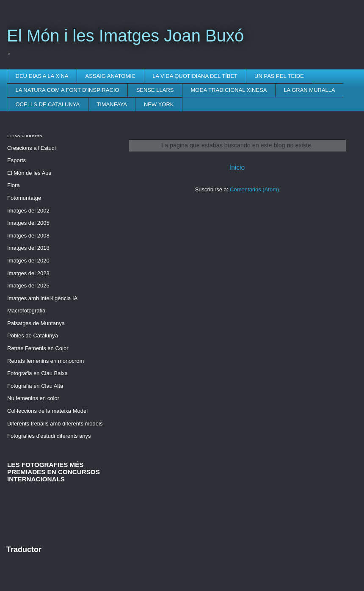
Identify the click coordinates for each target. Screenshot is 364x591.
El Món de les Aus (29, 173)
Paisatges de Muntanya (36, 323)
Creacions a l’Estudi (32, 148)
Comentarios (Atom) (254, 189)
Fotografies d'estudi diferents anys (49, 436)
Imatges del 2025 (28, 286)
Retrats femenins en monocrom (45, 361)
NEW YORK (159, 104)
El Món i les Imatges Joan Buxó (125, 36)
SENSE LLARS (155, 90)
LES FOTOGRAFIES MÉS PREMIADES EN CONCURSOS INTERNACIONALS (54, 472)
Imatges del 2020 (28, 261)
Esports (17, 160)
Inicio (237, 167)
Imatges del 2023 (28, 273)
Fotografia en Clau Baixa (37, 373)
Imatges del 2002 (28, 211)
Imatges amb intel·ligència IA (42, 298)
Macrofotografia (26, 311)
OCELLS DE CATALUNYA (48, 104)
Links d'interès (25, 135)
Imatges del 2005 (28, 223)
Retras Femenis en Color (38, 348)
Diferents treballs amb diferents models (55, 424)
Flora (14, 185)
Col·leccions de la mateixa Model (47, 411)
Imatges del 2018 (28, 248)
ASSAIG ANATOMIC (111, 76)
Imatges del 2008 (28, 236)
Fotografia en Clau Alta (35, 386)
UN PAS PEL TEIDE (279, 76)
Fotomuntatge (24, 198)
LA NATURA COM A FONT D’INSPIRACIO (68, 90)
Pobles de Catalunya (33, 336)
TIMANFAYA (112, 104)
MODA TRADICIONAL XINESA (229, 90)
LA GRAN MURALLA (309, 90)
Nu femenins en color (33, 398)
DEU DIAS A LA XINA (42, 76)
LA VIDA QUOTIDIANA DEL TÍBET (195, 76)
